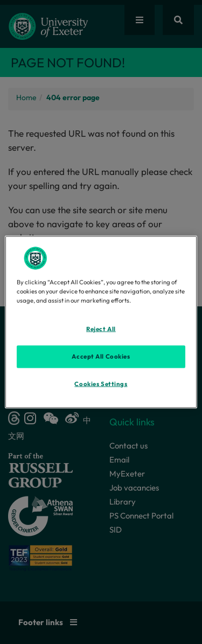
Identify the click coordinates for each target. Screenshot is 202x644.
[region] (101, 322)
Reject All (101, 329)
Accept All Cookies (101, 356)
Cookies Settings (101, 384)
